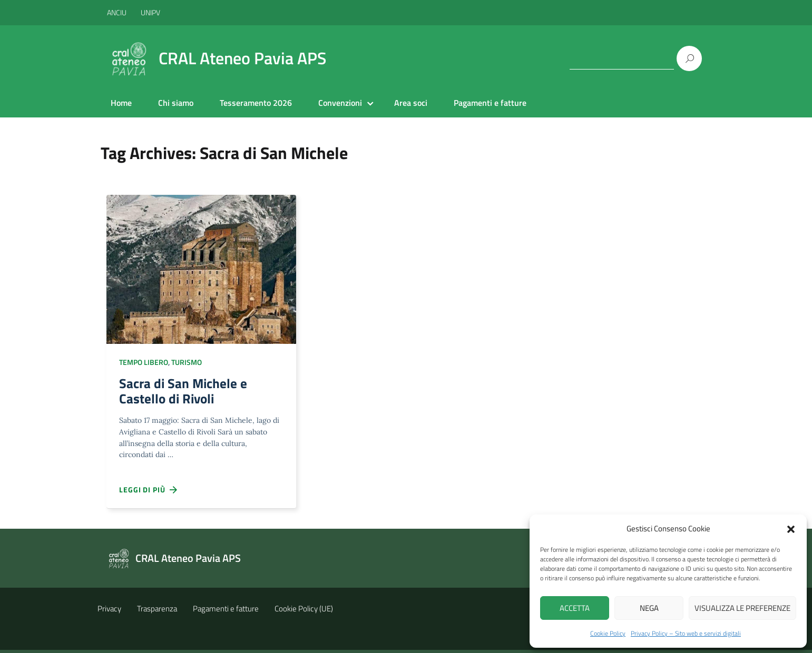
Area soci (411, 103)
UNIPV (150, 12)
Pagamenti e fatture (490, 103)
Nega (649, 608)
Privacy (109, 612)
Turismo (187, 362)
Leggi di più (149, 493)
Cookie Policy (608, 633)
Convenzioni (340, 103)
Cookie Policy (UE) (304, 612)
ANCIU (118, 12)
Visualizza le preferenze (742, 608)
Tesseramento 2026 (256, 103)
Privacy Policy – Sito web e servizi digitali (686, 633)
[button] (791, 528)
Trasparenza (157, 612)
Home (121, 103)
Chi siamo (176, 103)
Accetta (575, 608)
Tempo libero (144, 362)
